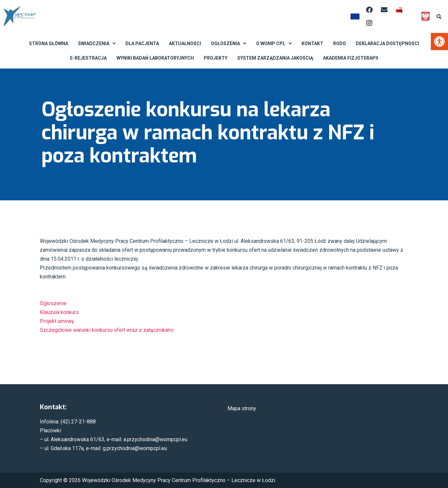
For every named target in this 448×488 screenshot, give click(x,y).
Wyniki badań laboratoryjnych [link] (155, 58)
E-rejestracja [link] (88, 58)
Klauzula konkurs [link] (59, 312)
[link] (439, 42)
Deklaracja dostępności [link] (387, 43)
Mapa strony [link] (242, 408)
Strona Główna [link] (49, 43)
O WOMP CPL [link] (274, 43)
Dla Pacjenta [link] (142, 43)
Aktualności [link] (185, 43)
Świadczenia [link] (97, 43)
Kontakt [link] (312, 43)
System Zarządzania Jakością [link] (275, 58)
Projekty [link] (216, 58)
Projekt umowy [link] (57, 321)
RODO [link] (340, 43)
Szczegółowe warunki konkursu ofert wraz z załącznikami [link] (107, 330)
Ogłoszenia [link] (229, 43)
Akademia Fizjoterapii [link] (351, 58)
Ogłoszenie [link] (53, 303)
